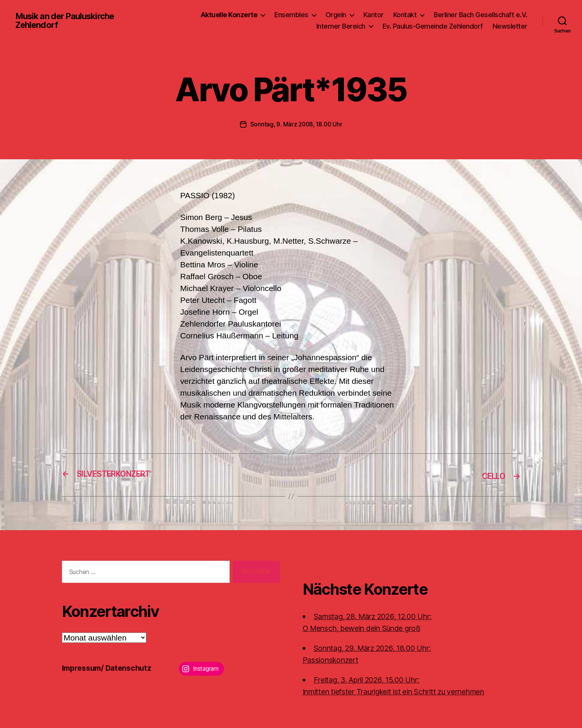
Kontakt (405, 15)
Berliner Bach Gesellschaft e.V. (481, 15)
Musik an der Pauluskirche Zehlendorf (69, 21)
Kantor (374, 15)
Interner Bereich (341, 26)
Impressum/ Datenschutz (110, 667)
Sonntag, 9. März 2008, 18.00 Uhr (296, 124)
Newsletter (510, 26)
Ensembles (291, 15)
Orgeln (336, 15)
